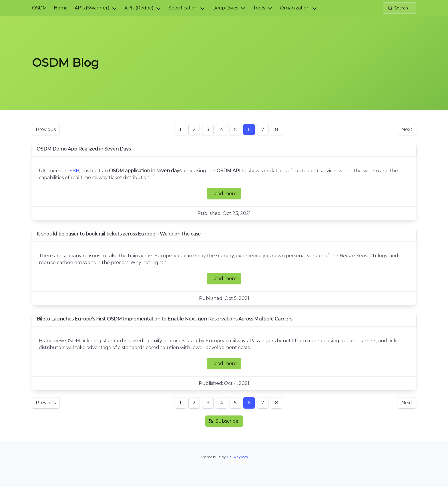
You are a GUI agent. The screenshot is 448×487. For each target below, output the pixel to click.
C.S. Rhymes (237, 457)
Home (61, 8)
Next (407, 129)
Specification (183, 8)
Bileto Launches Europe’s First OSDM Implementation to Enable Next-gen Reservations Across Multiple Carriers (164, 319)
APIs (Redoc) (139, 8)
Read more (226, 195)
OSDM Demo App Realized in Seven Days (84, 149)
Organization (295, 8)
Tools (259, 8)
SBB (74, 171)
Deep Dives (225, 8)
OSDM (39, 8)
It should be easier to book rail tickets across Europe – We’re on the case (119, 234)
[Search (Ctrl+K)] (400, 8)
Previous (46, 129)
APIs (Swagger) (92, 8)
